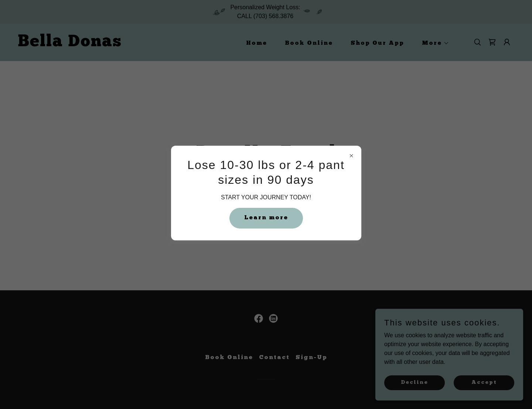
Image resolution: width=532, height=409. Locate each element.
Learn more (266, 218)
